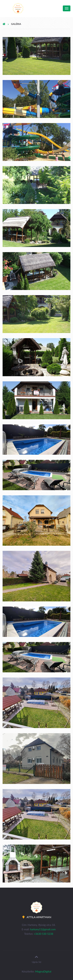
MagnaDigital (43, 971)
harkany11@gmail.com (43, 929)
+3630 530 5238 (43, 934)
